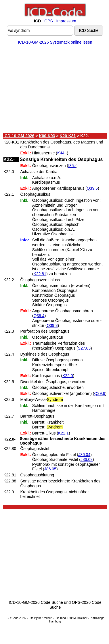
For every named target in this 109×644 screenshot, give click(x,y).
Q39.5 (92, 188)
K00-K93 (47, 136)
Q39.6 (100, 393)
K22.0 (68, 376)
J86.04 (84, 455)
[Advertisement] (54, 90)
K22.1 (63, 433)
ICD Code (12, 618)
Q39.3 (52, 325)
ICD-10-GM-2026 (19, 136)
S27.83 (84, 348)
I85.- (72, 166)
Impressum (66, 21)
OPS (49, 21)
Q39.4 (39, 316)
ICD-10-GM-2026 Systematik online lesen (55, 42)
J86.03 (87, 459)
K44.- (62, 153)
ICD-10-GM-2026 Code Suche (36, 602)
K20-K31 (68, 136)
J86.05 (50, 469)
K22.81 (40, 274)
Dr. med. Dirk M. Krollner (71, 618)
